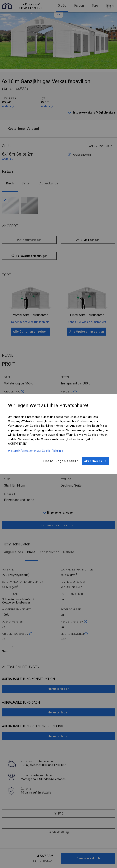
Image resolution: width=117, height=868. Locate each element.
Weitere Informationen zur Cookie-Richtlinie (35, 451)
